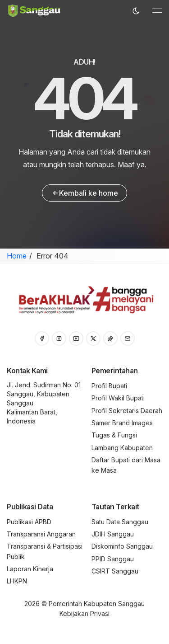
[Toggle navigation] (157, 11)
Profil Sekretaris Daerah (127, 411)
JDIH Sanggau (113, 534)
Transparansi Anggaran (41, 534)
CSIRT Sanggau (115, 571)
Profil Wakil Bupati (118, 398)
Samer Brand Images (122, 423)
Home (17, 256)
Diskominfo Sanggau (122, 546)
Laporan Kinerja (30, 569)
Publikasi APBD (29, 522)
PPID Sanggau (113, 559)
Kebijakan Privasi (84, 613)
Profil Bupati (109, 386)
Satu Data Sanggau (120, 522)
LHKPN (17, 581)
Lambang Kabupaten (122, 448)
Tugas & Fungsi (114, 435)
